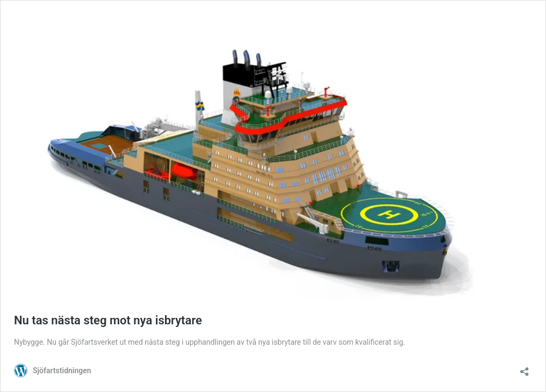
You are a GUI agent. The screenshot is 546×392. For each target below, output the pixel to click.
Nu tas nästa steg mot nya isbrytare (108, 320)
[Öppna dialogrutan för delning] (525, 368)
